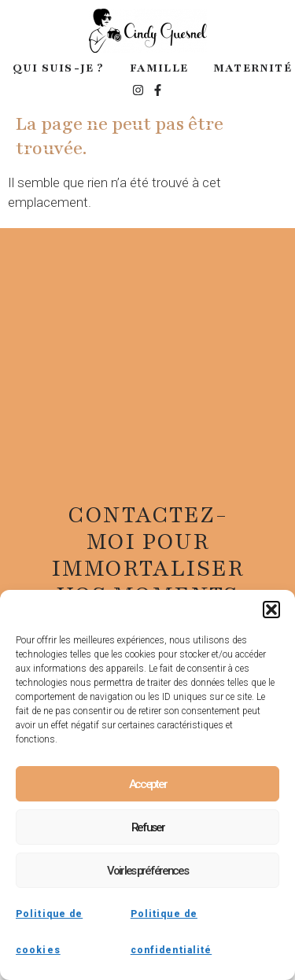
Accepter (148, 784)
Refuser (148, 827)
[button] (271, 610)
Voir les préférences (147, 871)
